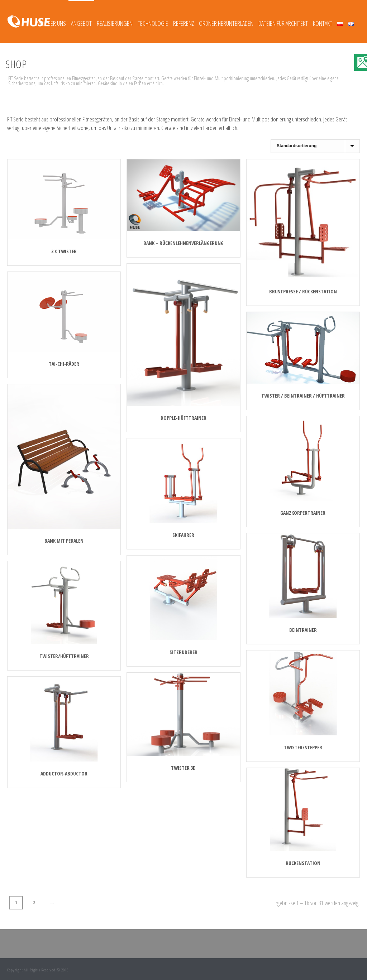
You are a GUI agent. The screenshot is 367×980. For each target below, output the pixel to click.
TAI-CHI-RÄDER (64, 364)
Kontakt (323, 23)
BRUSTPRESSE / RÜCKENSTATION (303, 291)
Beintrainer (303, 630)
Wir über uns (51, 23)
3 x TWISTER (64, 251)
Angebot (81, 23)
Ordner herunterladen (226, 23)
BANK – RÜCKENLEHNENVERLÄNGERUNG (183, 243)
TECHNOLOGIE (153, 23)
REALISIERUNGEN (115, 23)
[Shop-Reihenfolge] (315, 146)
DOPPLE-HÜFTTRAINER (183, 418)
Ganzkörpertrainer (303, 513)
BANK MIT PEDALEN (64, 541)
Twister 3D (183, 768)
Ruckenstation (303, 863)
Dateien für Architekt (283, 23)
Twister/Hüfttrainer (64, 656)
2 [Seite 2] (34, 902)
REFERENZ (183, 23)
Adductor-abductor (64, 774)
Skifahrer (183, 535)
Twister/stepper (303, 747)
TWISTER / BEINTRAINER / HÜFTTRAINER (303, 396)
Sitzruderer (183, 652)
